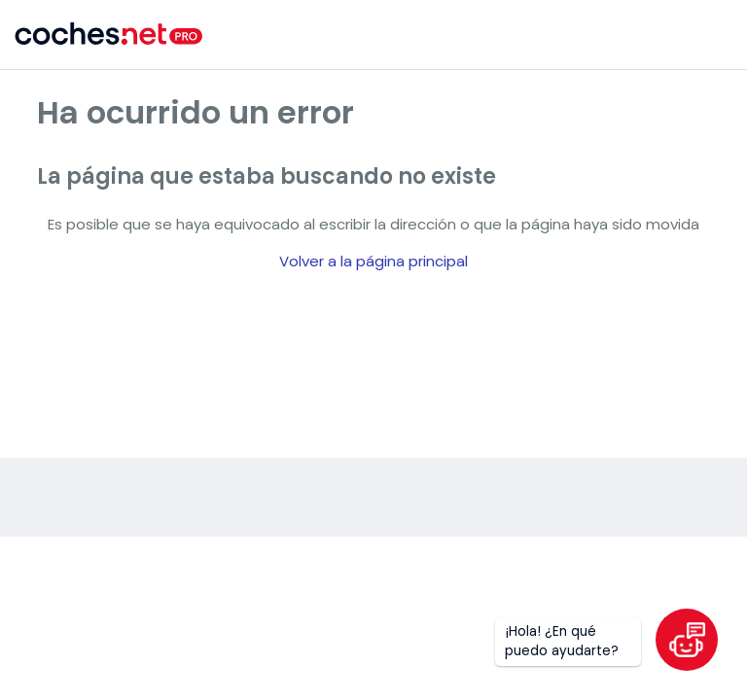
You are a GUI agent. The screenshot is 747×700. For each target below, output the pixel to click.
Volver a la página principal (373, 261)
